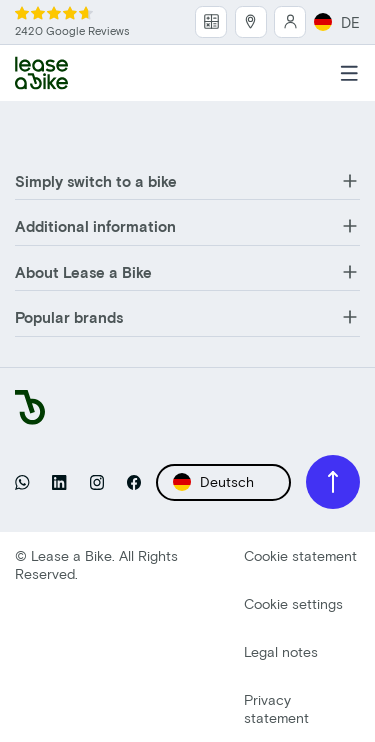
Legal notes (281, 651)
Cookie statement (300, 555)
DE (337, 22)
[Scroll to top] (333, 482)
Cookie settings (293, 603)
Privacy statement (276, 708)
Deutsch (213, 482)
